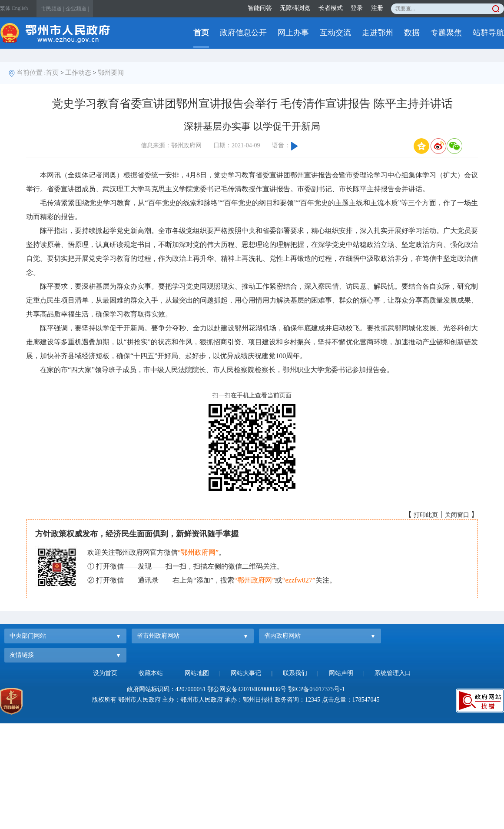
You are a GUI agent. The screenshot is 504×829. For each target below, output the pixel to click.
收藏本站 (151, 673)
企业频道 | (77, 9)
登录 (357, 8)
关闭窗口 (457, 515)
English (20, 8)
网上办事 (293, 33)
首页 (201, 33)
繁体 (5, 8)
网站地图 (197, 673)
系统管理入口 (393, 673)
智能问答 (260, 8)
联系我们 (295, 673)
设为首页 (105, 673)
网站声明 (341, 673)
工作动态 (78, 73)
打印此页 (426, 515)
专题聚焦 (446, 33)
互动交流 (335, 33)
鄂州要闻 (111, 73)
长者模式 (331, 8)
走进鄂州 (378, 33)
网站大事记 (246, 673)
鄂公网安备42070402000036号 (247, 689)
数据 (412, 33)
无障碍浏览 (295, 8)
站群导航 (488, 33)
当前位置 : (31, 73)
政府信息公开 (243, 33)
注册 (377, 8)
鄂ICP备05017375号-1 (317, 689)
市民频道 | (52, 9)
